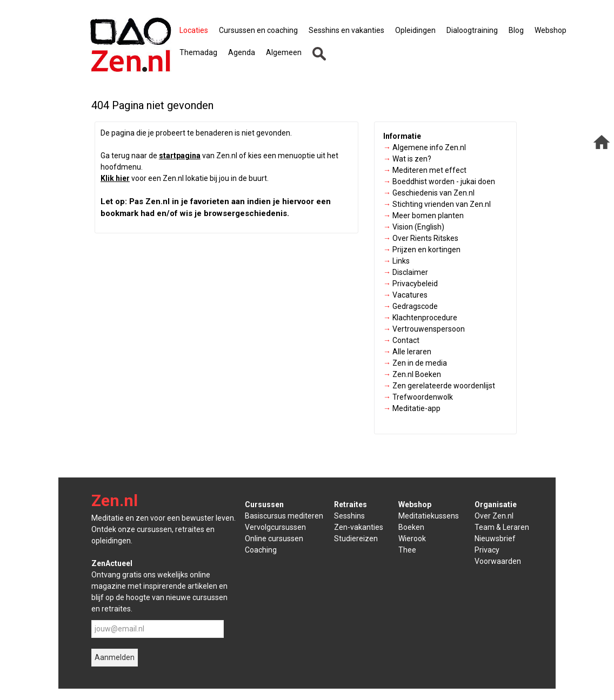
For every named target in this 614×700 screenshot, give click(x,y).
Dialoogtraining (472, 30)
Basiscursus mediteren (284, 516)
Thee (407, 550)
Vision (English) (414, 227)
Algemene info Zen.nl (425, 147)
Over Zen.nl (494, 516)
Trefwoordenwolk (418, 397)
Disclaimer (406, 272)
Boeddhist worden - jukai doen (439, 181)
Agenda (242, 52)
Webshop (550, 30)
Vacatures (405, 295)
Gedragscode (411, 306)
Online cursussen (274, 539)
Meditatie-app (412, 408)
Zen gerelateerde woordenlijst (439, 386)
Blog (516, 30)
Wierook (412, 539)
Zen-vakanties (359, 527)
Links (396, 261)
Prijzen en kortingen (422, 250)
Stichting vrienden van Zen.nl (437, 204)
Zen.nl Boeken (412, 374)
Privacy (487, 550)
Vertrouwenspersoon (424, 329)
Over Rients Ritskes (421, 238)
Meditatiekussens (429, 516)
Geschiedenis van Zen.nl (429, 193)
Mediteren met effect (425, 170)
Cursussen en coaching (258, 30)
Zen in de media (415, 363)
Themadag (198, 52)
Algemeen (284, 52)
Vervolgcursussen (275, 527)
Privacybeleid (411, 284)
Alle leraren (407, 352)
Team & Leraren (502, 527)
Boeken (411, 527)
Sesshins (349, 516)
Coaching (261, 550)
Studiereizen (356, 539)
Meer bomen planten (423, 216)
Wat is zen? (407, 159)
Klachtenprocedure (420, 318)
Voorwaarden (498, 561)
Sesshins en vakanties (346, 30)
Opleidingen (415, 30)
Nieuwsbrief (495, 539)
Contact (401, 340)
